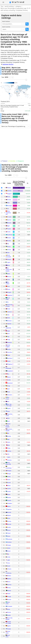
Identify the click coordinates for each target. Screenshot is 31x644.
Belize (8, 265)
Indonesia (9, 460)
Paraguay (9, 471)
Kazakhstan (10, 235)
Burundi (9, 483)
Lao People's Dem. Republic (9, 270)
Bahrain (9, 486)
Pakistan (9, 591)
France (9, 289)
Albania (9, 506)
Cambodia (9, 343)
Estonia (9, 530)
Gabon (9, 274)
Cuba (8, 253)
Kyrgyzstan (10, 295)
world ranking (9, 6)
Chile (8, 454)
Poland (9, 594)
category (18, 6)
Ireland (9, 548)
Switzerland (10, 383)
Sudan (9, 318)
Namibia (9, 436)
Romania (9, 600)
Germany (9, 521)
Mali (8, 433)
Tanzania (9, 500)
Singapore (9, 194)
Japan (9, 560)
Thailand (9, 188)
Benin (8, 334)
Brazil (8, 421)
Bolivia (9, 518)
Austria (9, 480)
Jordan (9, 557)
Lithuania (9, 569)
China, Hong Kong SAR (8, 213)
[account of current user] (3, 2)
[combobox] (2, 24)
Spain (8, 389)
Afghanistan (8, 328)
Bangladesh (10, 371)
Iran (8, 209)
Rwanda (9, 497)
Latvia (8, 280)
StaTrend (18, 2)
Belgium (9, 377)
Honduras (9, 542)
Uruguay (9, 629)
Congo (9, 386)
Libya (8, 203)
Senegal (9, 474)
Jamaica (9, 250)
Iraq (8, 244)
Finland (9, 533)
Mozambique (9, 468)
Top (2, 6)
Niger (8, 439)
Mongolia (9, 292)
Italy (8, 554)
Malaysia (9, 259)
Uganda (9, 626)
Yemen (9, 309)
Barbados (9, 223)
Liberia (9, 442)
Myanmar (9, 220)
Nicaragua (9, 206)
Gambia (9, 349)
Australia (9, 512)
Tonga (9, 340)
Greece (9, 536)
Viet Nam (9, 451)
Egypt (8, 226)
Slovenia (9, 612)
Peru (8, 374)
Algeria (9, 262)
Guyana (9, 408)
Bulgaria (9, 515)
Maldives (9, 579)
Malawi (9, 495)
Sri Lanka (9, 217)
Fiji (8, 302)
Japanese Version (8, 64)
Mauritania (10, 358)
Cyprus (9, 457)
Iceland (9, 551)
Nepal (8, 331)
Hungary (9, 545)
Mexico (9, 582)
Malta (8, 445)
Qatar (8, 418)
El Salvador (10, 606)
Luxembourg (8, 573)
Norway (9, 588)
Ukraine (9, 247)
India (8, 315)
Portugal (9, 597)
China (8, 286)
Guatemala (10, 539)
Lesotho (9, 492)
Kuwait (9, 566)
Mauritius (9, 585)
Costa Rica (10, 352)
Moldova (9, 576)
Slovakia (9, 241)
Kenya (8, 392)
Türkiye (9, 448)
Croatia (9, 232)
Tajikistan (9, 324)
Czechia (9, 489)
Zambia (9, 477)
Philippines (10, 364)
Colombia (9, 191)
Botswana (9, 321)
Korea (8, 563)
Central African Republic (8, 425)
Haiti (8, 402)
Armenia (9, 200)
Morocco (9, 277)
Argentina (9, 509)
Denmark (9, 524)
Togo (8, 337)
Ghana (9, 355)
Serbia (9, 609)
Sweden (9, 615)
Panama (9, 229)
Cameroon (9, 312)
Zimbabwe (9, 503)
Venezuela (9, 395)
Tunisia (9, 361)
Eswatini (9, 238)
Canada (9, 380)
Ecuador (9, 527)
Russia (9, 197)
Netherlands (8, 368)
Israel (8, 411)
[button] (10, 77)
